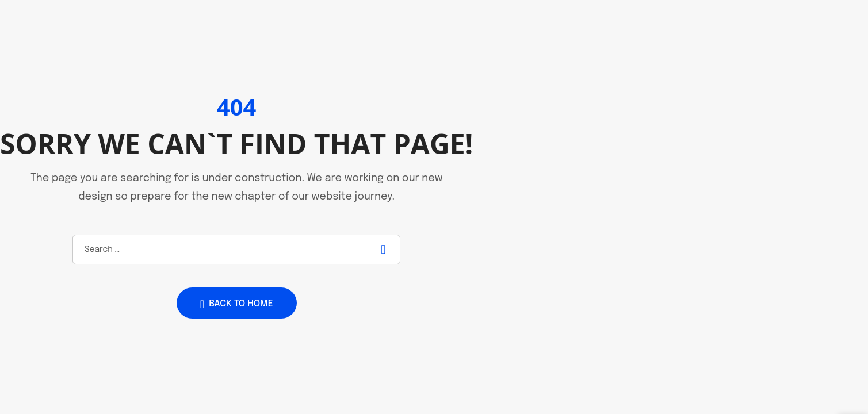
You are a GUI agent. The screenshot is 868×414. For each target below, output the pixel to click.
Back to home (237, 304)
